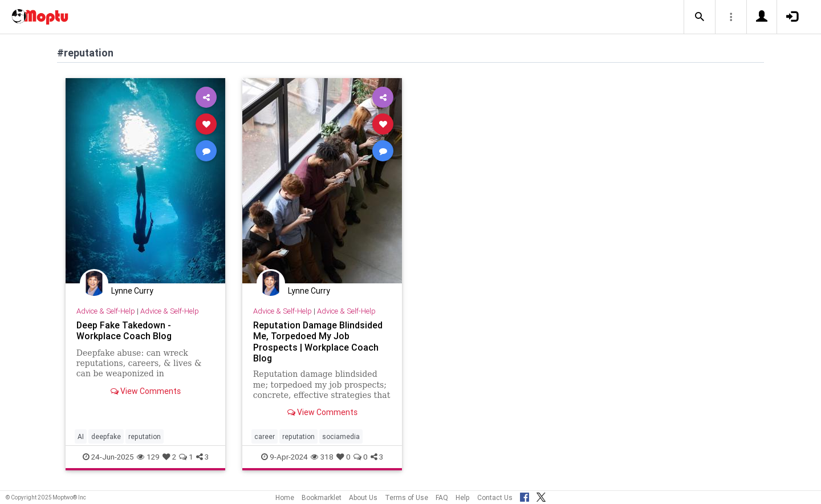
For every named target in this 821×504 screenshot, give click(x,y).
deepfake (106, 436)
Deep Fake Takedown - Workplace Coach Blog (124, 330)
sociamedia (341, 436)
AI (81, 436)
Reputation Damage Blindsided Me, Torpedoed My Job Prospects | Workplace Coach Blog (318, 341)
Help (463, 497)
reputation (145, 436)
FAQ (442, 497)
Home (285, 497)
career (265, 436)
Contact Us (495, 497)
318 (322, 457)
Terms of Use (407, 497)
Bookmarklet (322, 497)
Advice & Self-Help (106, 311)
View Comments (146, 391)
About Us (363, 497)
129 (148, 457)
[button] (700, 17)
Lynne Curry (132, 291)
